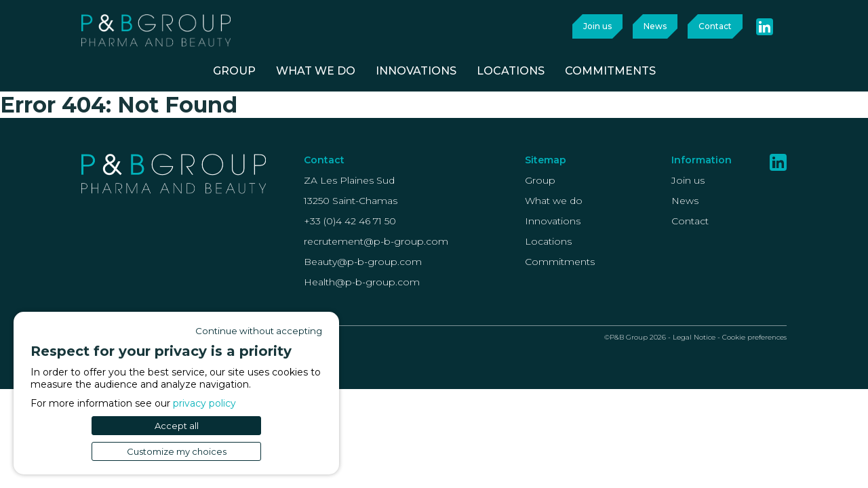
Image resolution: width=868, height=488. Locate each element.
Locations (548, 241)
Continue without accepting (259, 331)
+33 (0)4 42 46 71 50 (350, 221)
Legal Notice (694, 337)
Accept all (177, 426)
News (655, 26)
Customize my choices (177, 451)
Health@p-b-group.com (362, 282)
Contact (715, 26)
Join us (597, 26)
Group (540, 180)
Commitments (560, 262)
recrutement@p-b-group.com (376, 241)
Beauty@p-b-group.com (363, 262)
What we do (554, 201)
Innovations (553, 221)
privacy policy (204, 403)
